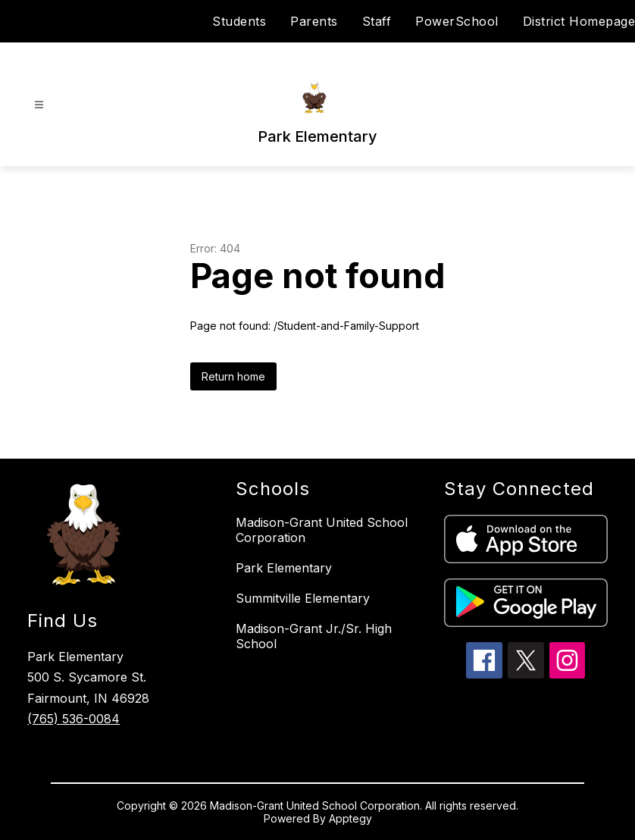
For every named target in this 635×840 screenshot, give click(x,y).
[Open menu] (39, 105)
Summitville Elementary (303, 598)
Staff (377, 21)
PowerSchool (457, 21)
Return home (233, 376)
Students (239, 21)
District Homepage (579, 21)
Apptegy (350, 818)
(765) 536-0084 (74, 719)
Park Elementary (284, 568)
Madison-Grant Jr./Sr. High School (314, 636)
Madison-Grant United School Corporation (322, 530)
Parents (314, 21)
